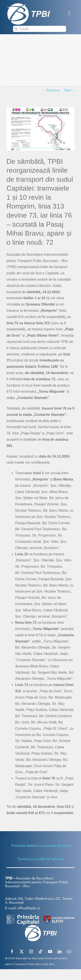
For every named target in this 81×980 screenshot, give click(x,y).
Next (67, 90)
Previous (53, 90)
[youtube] (50, 951)
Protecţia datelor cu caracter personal (41, 846)
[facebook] (12, 951)
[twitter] (22, 951)
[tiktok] (41, 951)
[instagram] (31, 951)
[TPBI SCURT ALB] (28, 5)
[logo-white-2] (23, 916)
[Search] (16, 29)
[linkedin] (60, 951)
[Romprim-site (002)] (40, 129)
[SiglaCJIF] (58, 917)
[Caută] (40, 29)
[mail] (69, 951)
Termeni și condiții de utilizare (41, 859)
